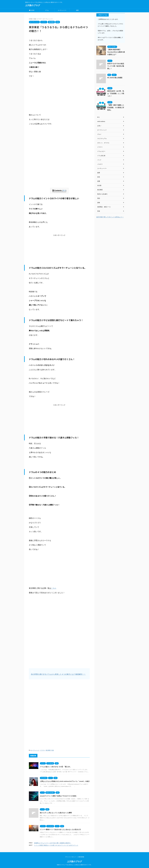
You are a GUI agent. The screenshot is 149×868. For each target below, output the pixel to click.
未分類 (99, 185)
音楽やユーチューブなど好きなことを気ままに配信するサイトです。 (74, 865)
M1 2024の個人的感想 (115, 78)
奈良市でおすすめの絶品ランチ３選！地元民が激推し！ (116, 66)
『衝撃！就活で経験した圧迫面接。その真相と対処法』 (116, 108)
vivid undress (101, 121)
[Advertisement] (59, 174)
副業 (77, 10)
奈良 (99, 177)
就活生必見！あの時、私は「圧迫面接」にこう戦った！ (116, 93)
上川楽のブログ (33, 5)
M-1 (98, 117)
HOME (32, 10)
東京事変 (48, 750)
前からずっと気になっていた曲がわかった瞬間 (56, 813)
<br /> (35, 95)
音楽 (53, 750)
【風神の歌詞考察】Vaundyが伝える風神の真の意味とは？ (116, 52)
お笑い (99, 126)
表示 (64, 191)
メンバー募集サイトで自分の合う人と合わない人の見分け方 (60, 830)
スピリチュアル (102, 139)
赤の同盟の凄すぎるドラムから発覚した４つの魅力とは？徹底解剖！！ (58, 674)
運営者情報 (81, 857)
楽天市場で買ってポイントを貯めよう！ (110, 217)
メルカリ (100, 164)
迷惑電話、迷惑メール (104, 207)
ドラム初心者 (101, 156)
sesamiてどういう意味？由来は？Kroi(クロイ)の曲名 (58, 796)
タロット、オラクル (103, 143)
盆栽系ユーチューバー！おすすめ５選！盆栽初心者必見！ (53, 843)
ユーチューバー (62, 10)
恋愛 (99, 181)
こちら (54, 588)
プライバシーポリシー (71, 857)
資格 (99, 203)
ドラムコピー (101, 151)
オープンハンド (35, 750)
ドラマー (43, 750)
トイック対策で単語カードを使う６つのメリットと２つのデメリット (56, 845)
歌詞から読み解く (103, 194)
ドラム (47, 10)
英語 (99, 198)
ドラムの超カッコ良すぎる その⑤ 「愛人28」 (56, 767)
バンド (99, 160)
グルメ (99, 134)
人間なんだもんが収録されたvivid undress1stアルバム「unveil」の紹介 (65, 781)
